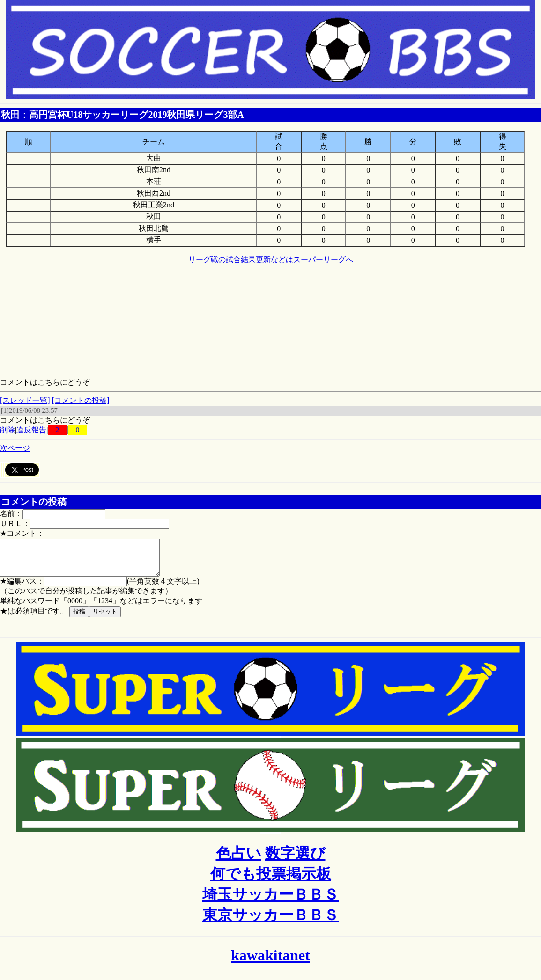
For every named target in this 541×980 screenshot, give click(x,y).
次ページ (15, 448)
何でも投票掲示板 (271, 881)
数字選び (295, 860)
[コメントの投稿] (81, 400)
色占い (239, 860)
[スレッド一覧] (25, 400)
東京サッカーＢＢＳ (270, 922)
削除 (7, 430)
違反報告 (31, 430)
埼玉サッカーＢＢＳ (270, 901)
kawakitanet (270, 962)
